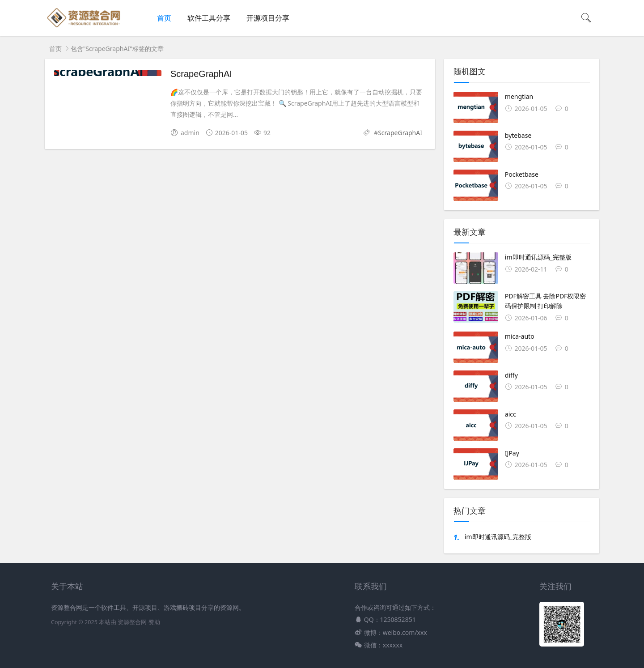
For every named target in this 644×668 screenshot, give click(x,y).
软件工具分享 (209, 18)
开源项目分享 (268, 18)
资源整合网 (132, 622)
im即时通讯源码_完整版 (498, 537)
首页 (164, 18)
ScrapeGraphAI (201, 74)
